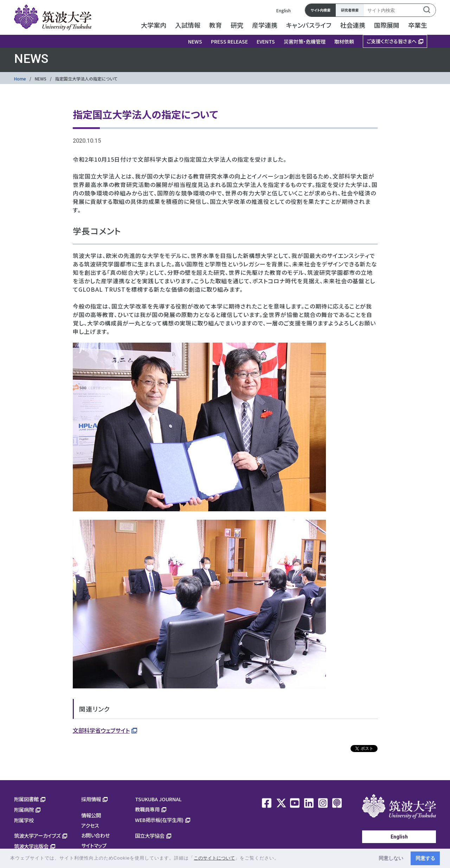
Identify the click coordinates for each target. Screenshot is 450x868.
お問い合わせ (95, 835)
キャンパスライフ (309, 25)
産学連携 (265, 25)
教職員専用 (147, 809)
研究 (237, 25)
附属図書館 (26, 799)
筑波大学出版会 (31, 846)
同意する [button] (425, 858)
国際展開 (387, 25)
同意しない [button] (391, 858)
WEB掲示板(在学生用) (159, 820)
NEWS (195, 41)
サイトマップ (94, 845)
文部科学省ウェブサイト (101, 730)
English (284, 10)
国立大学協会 (150, 835)
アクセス (90, 825)
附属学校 (24, 820)
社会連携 (353, 25)
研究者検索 (350, 10)
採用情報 (91, 799)
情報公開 (91, 815)
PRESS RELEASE (229, 41)
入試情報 (188, 25)
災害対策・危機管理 (305, 41)
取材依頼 (344, 41)
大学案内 (154, 25)
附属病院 (24, 809)
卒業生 (418, 25)
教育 (216, 25)
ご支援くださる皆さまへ (392, 41)
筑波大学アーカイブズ (37, 835)
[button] (282, 859)
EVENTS (266, 41)
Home (20, 79)
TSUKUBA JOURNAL (158, 799)
